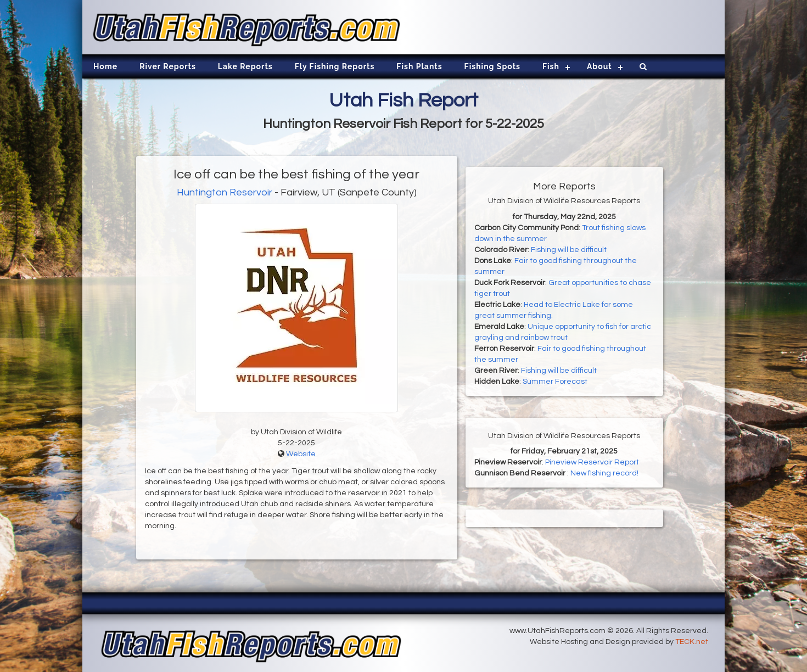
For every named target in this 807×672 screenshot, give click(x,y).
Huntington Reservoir (225, 192)
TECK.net (692, 642)
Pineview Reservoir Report (592, 462)
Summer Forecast (555, 382)
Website (301, 454)
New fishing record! (604, 473)
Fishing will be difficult (569, 250)
